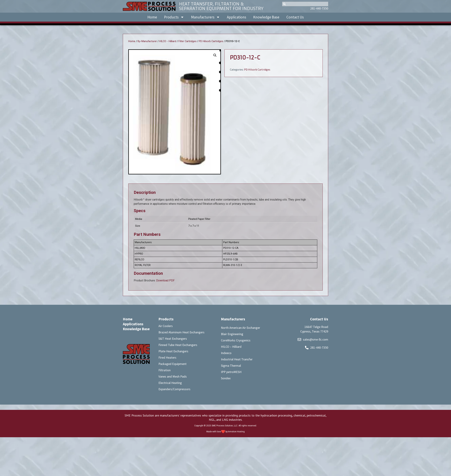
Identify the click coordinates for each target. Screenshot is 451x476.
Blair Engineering (232, 334)
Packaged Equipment (173, 364)
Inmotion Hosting (236, 432)
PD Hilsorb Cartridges (211, 41)
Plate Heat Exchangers (173, 351)
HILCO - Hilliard (168, 41)
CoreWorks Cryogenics (236, 340)
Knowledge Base (266, 17)
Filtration (165, 370)
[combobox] (305, 4)
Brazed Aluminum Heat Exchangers (181, 332)
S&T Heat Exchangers (173, 339)
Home (152, 17)
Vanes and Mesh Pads (173, 376)
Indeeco (226, 353)
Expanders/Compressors (174, 389)
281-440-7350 (319, 8)
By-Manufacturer (147, 41)
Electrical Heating (170, 383)
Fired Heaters (167, 357)
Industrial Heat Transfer (237, 359)
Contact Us (295, 17)
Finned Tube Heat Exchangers (178, 345)
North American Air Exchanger (241, 328)
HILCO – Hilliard (231, 347)
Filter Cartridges (188, 41)
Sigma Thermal (231, 366)
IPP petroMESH (231, 372)
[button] (215, 55)
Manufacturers (205, 17)
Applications (237, 17)
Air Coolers (166, 326)
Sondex (226, 378)
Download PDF (165, 280)
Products (174, 17)
